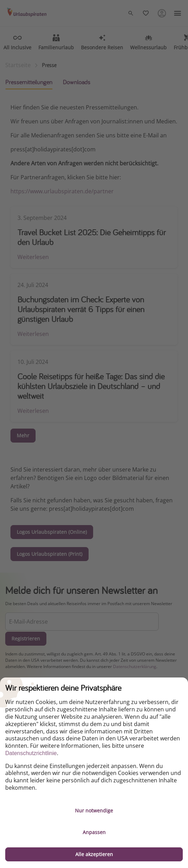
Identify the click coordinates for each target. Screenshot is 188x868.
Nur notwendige (94, 810)
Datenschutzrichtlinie (31, 753)
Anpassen (94, 832)
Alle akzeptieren (94, 854)
